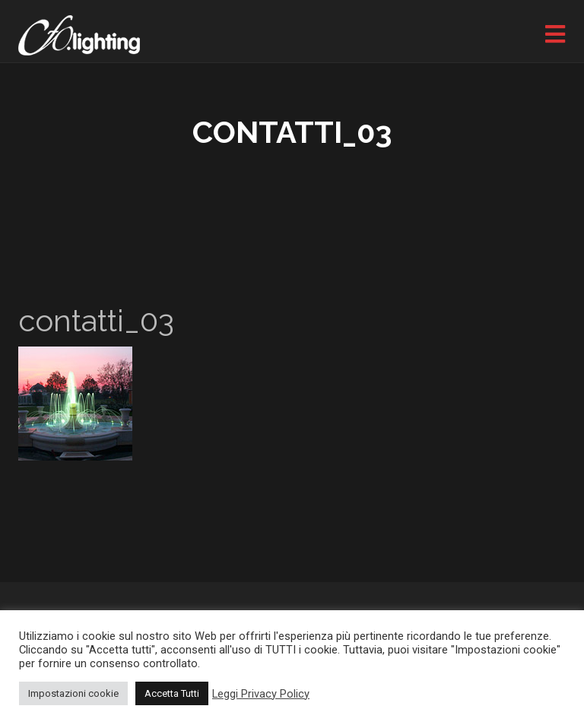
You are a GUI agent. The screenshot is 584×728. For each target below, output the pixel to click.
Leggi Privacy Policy (261, 694)
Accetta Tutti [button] (172, 693)
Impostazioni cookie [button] (73, 693)
